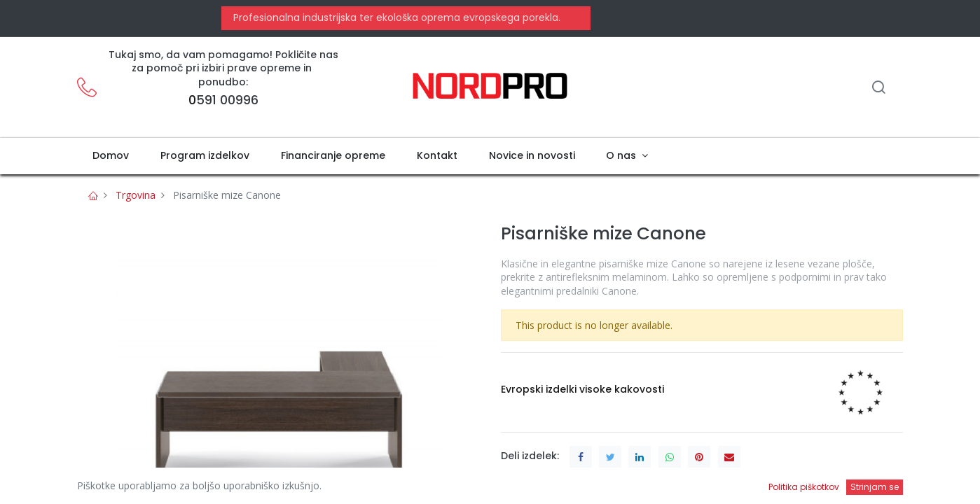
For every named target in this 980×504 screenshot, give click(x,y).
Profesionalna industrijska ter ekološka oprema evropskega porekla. (395, 17)
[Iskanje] (878, 89)
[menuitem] (111, 156)
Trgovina (136, 195)
